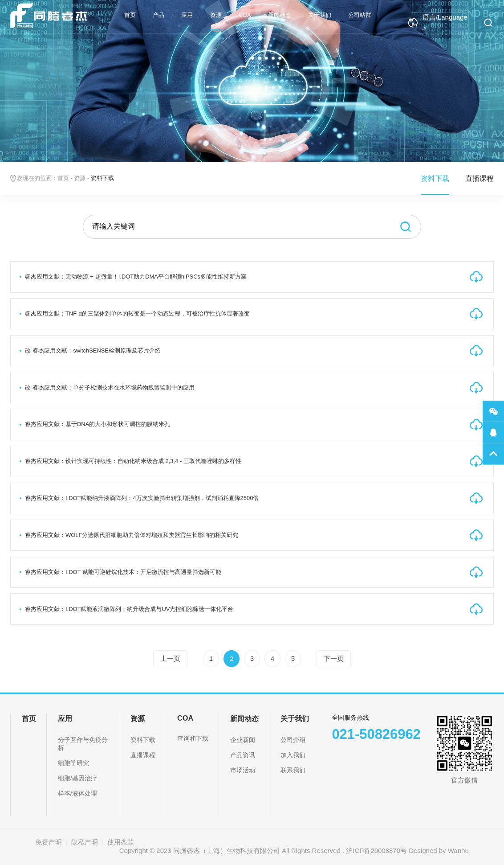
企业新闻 (243, 740)
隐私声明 (85, 842)
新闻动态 (280, 15)
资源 (216, 15)
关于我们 (320, 15)
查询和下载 (193, 739)
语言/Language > (437, 23)
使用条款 (121, 842)
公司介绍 (293, 740)
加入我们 (293, 755)
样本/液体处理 (77, 793)
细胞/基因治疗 (77, 778)
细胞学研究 (73, 763)
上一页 (170, 659)
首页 (130, 15)
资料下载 (435, 178)
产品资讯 (243, 755)
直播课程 (480, 178)
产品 (159, 15)
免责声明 (49, 842)
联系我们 (293, 770)
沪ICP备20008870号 (376, 851)
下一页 (334, 659)
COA (245, 15)
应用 (187, 15)
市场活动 (243, 770)
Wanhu (458, 851)
